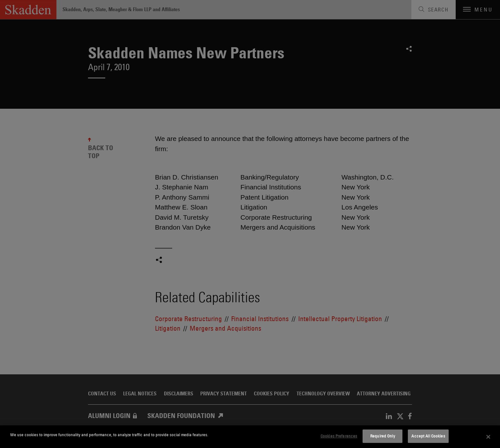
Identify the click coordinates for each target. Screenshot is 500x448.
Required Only (383, 436)
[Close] (489, 437)
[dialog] (250, 437)
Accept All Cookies (428, 436)
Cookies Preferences (339, 436)
